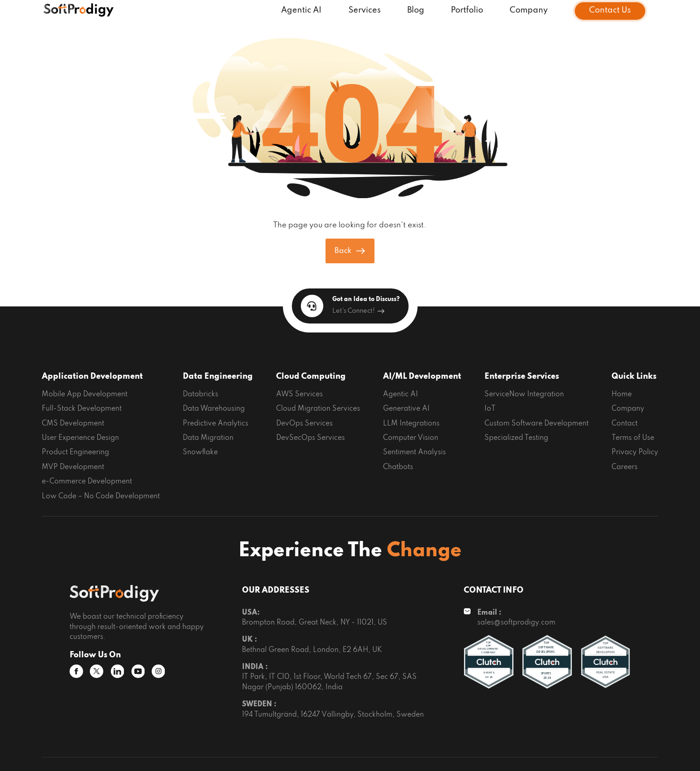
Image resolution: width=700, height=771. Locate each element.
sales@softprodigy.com (516, 623)
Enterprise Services (522, 377)
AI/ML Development (422, 377)
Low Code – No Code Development (101, 496)
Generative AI (406, 409)
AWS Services (299, 394)
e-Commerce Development (87, 482)
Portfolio (467, 11)
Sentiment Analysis (414, 452)
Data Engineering (218, 377)
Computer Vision (411, 438)
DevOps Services (304, 424)
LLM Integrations (411, 424)
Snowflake (200, 452)
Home (622, 394)
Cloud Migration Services (318, 409)
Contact (625, 424)
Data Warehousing (214, 409)
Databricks (200, 394)
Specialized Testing (516, 438)
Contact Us (610, 11)
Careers (625, 467)
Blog (416, 11)
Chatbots (398, 467)
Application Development (92, 377)
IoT (490, 409)
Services (365, 11)
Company (529, 11)
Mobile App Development (85, 394)
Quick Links (634, 377)
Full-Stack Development (82, 409)
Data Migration (208, 438)
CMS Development (73, 424)
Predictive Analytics (216, 424)
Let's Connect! (358, 311)
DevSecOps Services (310, 438)
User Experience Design (80, 438)
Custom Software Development (537, 424)
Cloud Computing (311, 377)
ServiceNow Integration (524, 394)
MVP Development (73, 467)
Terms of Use (633, 438)
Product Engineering (75, 452)
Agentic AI (301, 11)
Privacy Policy (635, 452)
